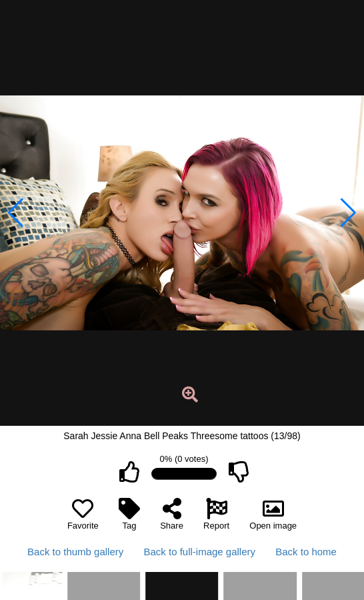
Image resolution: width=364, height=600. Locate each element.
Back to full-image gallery (199, 552)
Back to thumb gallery (75, 552)
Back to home (306, 552)
